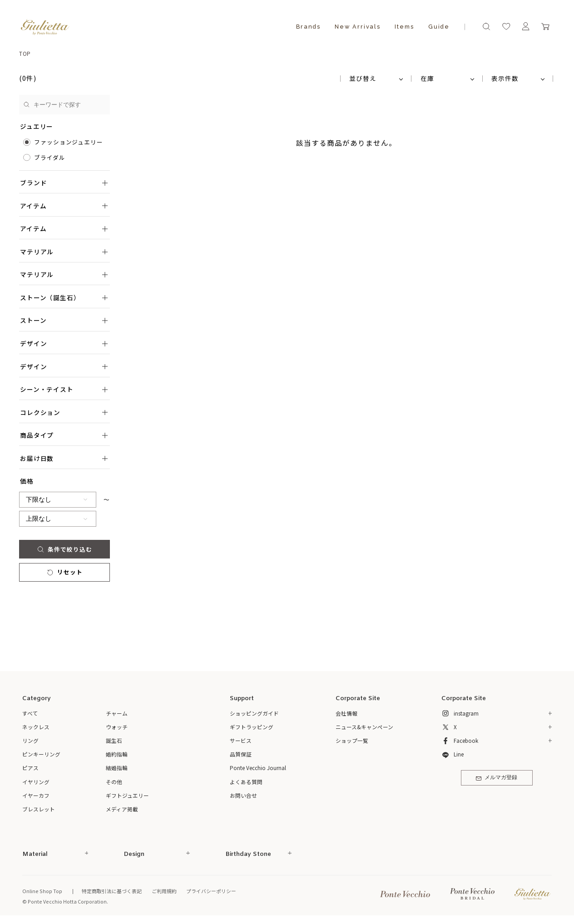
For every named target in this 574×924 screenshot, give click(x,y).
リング (30, 740)
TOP (25, 53)
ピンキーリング (41, 754)
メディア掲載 (122, 809)
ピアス (30, 768)
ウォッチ (117, 727)
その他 (114, 782)
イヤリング (36, 782)
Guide (439, 27)
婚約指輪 (117, 754)
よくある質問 (246, 782)
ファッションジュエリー (69, 142)
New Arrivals (358, 27)
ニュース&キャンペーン (364, 727)
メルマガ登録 (497, 778)
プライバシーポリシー (211, 891)
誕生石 (114, 740)
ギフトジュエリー (127, 795)
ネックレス (36, 727)
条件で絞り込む (64, 549)
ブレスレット (39, 809)
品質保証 (241, 754)
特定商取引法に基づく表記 (112, 891)
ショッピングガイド (254, 713)
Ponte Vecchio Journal (258, 768)
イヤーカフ (36, 795)
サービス (241, 740)
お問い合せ (243, 795)
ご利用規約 (164, 891)
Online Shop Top (42, 891)
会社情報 (346, 713)
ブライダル (50, 157)
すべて (30, 713)
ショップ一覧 (352, 740)
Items (404, 27)
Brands (308, 27)
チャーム (117, 713)
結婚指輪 (117, 768)
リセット (64, 572)
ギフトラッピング (252, 727)
